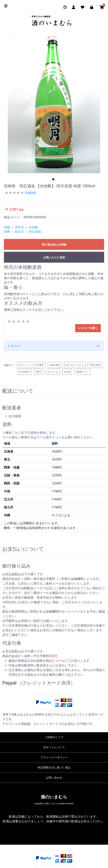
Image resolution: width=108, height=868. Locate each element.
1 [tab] (54, 180)
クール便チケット (49, 437)
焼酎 (7, 227)
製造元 (19, 232)
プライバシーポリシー (54, 757)
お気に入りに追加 (54, 257)
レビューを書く (88, 328)
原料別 (19, 227)
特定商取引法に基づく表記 (54, 767)
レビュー (14, 346)
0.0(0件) (30, 193)
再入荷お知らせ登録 (54, 245)
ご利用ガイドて (54, 737)
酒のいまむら (54, 797)
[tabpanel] (54, 102)
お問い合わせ (54, 778)
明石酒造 (35, 232)
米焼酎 (33, 227)
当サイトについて (54, 747)
